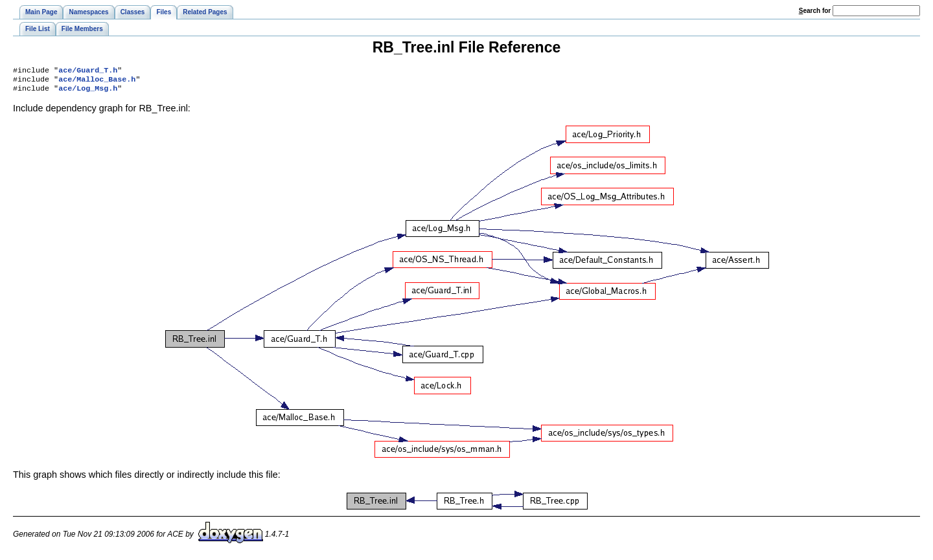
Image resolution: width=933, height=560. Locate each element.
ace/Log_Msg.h (88, 92)
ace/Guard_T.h (88, 71)
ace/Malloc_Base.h (97, 82)
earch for (815, 11)
